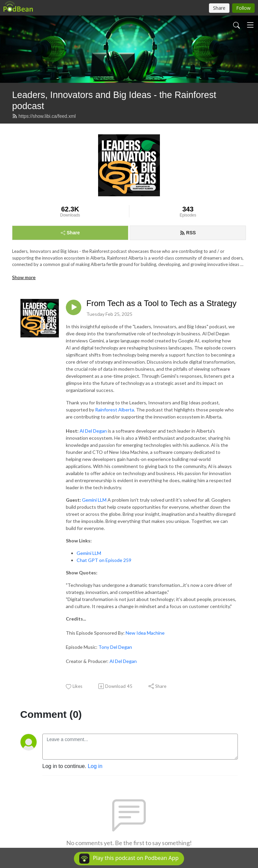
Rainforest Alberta (115, 410)
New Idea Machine (145, 633)
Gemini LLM (94, 500)
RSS (188, 233)
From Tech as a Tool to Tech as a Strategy (161, 303)
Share (70, 233)
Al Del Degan (93, 431)
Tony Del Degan (115, 647)
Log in (95, 766)
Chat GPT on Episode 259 (104, 560)
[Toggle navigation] (250, 25)
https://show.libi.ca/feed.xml (44, 116)
